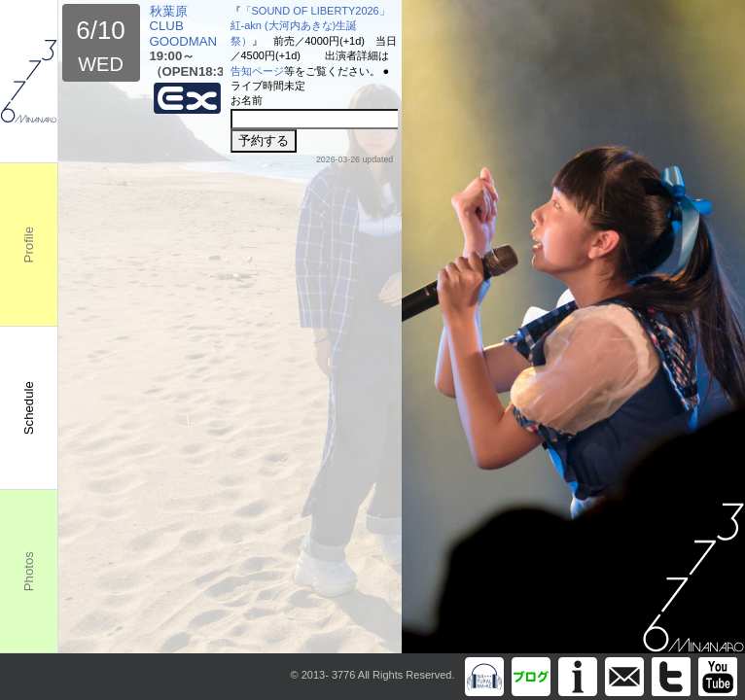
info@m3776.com (624, 677)
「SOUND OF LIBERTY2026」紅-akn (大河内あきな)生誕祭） (310, 26)
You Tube (718, 677)
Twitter (671, 677)
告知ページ (257, 71)
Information (578, 677)
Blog (531, 677)
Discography (484, 677)
